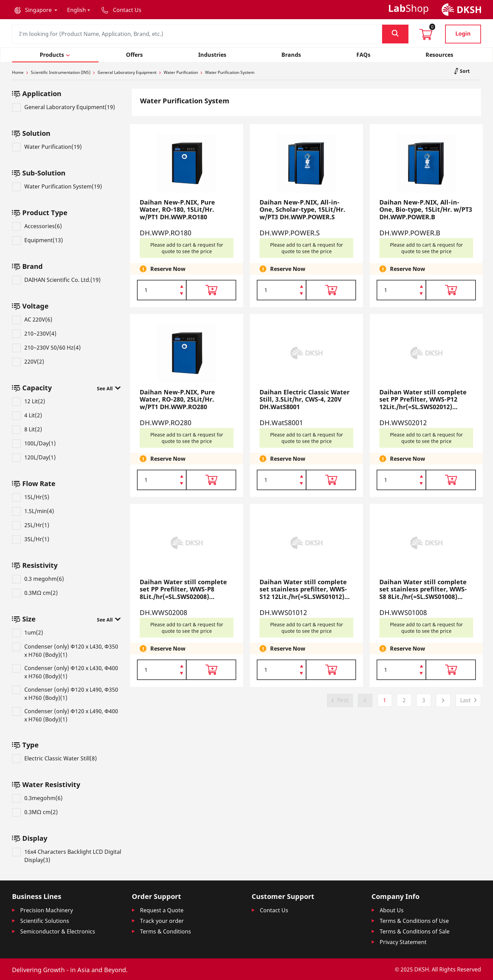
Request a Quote (162, 910)
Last (465, 700)
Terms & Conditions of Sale (415, 931)
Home (18, 72)
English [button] (77, 10)
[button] (36, 10)
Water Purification (181, 72)
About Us (392, 910)
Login (463, 34)
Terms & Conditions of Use (414, 921)
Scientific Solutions (45, 921)
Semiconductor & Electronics (58, 931)
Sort (464, 71)
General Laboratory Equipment (127, 72)
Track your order (162, 921)
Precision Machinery (47, 910)
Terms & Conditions (166, 931)
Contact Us (274, 910)
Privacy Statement (403, 942)
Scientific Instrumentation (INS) (61, 72)
